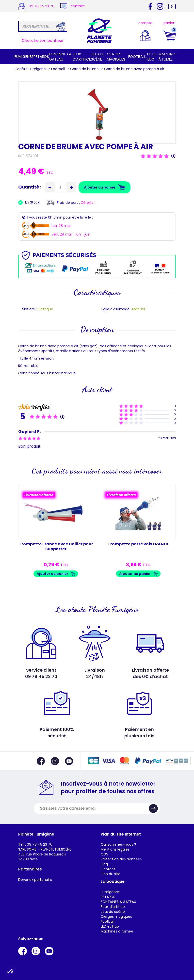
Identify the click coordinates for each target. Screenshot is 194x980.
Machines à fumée (168, 57)
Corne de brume (84, 69)
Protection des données (121, 859)
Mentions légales (115, 849)
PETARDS (41, 56)
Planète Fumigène (30, 69)
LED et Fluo (151, 57)
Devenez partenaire (35, 880)
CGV (105, 854)
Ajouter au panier (52, 574)
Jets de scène (97, 57)
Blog (104, 864)
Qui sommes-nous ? (118, 844)
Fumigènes (24, 56)
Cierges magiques (116, 57)
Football (137, 56)
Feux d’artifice (82, 57)
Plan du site (111, 874)
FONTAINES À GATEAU (60, 57)
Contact (108, 869)
